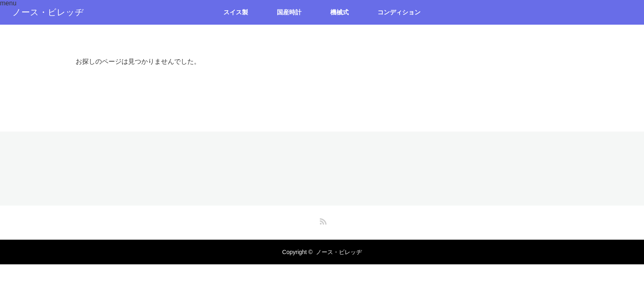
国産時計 (289, 12)
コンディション (399, 12)
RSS (322, 220)
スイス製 (236, 12)
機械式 (339, 12)
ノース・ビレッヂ (48, 12)
